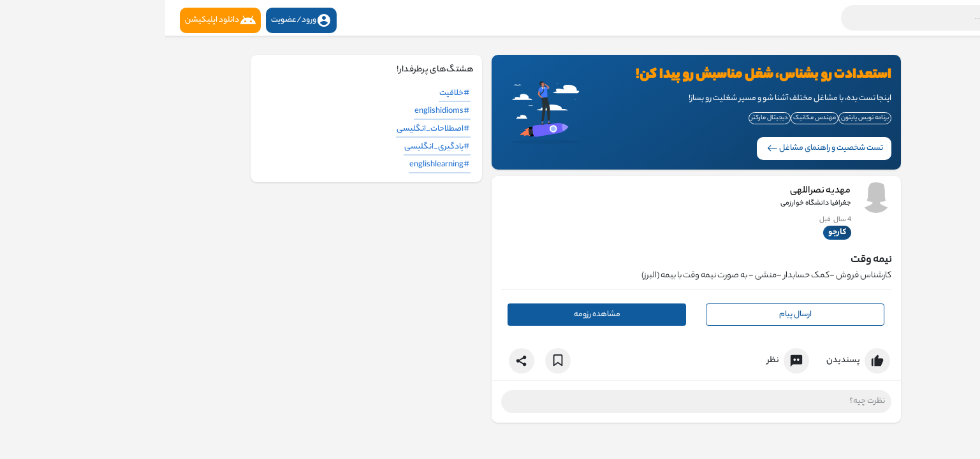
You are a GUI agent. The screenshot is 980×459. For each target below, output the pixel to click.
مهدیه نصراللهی (655, 191)
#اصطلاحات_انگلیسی (268, 129)
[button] (805, 18)
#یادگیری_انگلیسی (272, 147)
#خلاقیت (289, 93)
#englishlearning (274, 165)
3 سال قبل (671, 220)
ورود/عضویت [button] (136, 20)
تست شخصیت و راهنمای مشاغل (660, 148)
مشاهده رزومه (432, 315)
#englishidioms (277, 111)
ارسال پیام (630, 315)
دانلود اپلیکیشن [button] (55, 20)
